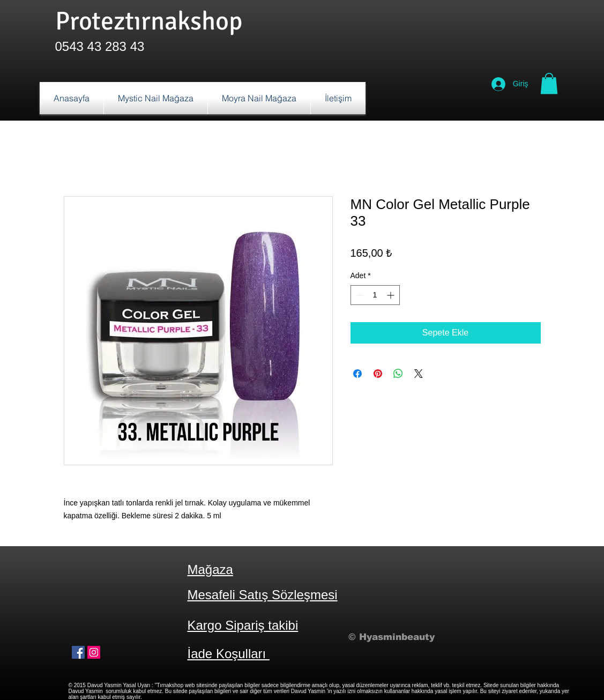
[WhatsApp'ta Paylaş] (398, 374)
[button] (549, 83)
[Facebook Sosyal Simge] (78, 652)
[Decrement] (359, 295)
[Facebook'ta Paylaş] (357, 374)
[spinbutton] (375, 295)
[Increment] (392, 295)
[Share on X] (419, 374)
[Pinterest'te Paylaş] (378, 374)
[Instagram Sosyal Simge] (94, 652)
